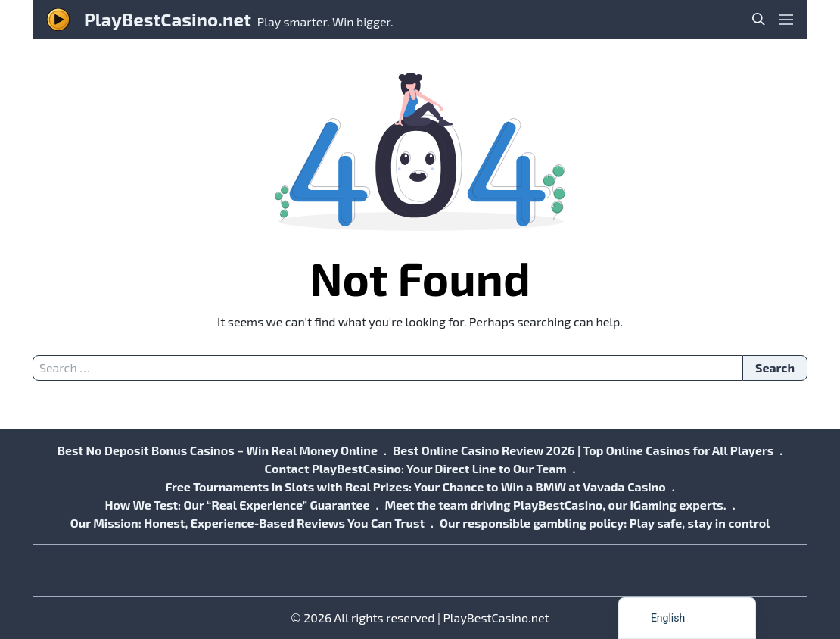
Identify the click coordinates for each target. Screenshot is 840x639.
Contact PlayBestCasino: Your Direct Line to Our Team (416, 468)
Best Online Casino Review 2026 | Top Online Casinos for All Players (583, 450)
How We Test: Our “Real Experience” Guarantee (237, 505)
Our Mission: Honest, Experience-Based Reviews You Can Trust (247, 523)
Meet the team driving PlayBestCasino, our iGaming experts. (555, 505)
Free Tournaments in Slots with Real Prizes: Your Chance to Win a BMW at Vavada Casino (415, 486)
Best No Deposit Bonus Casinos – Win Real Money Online (218, 450)
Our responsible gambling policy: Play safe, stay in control (605, 523)
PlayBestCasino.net (168, 19)
